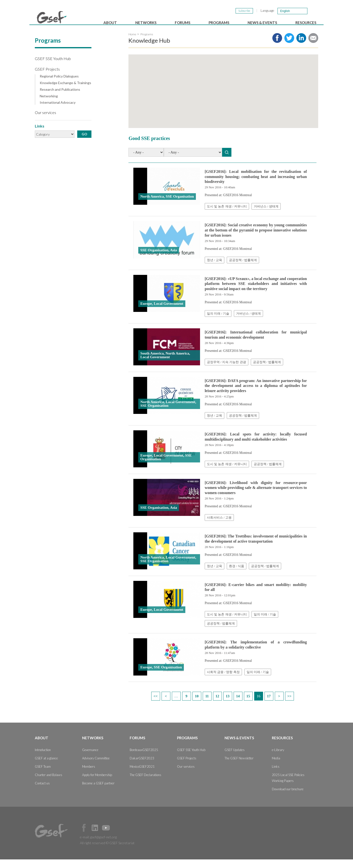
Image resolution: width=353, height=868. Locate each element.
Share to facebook (277, 47)
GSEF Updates (235, 758)
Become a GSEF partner (98, 792)
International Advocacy (58, 111)
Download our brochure (288, 798)
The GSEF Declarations (145, 783)
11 (207, 705)
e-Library (278, 758)
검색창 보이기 (313, 11)
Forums (183, 23)
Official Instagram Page (117, 836)
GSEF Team (43, 775)
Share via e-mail (313, 47)
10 (197, 705)
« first (156, 705)
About (110, 23)
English (285, 11)
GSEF (52, 17)
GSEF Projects (47, 78)
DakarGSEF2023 (142, 767)
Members (89, 775)
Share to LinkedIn (301, 47)
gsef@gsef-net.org (103, 846)
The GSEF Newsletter (239, 767)
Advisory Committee (96, 767)
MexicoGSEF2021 (142, 775)
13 (228, 705)
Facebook (84, 836)
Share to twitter (289, 47)
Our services (45, 121)
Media (276, 767)
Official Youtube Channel (106, 836)
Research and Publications (60, 98)
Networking (49, 105)
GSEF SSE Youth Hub (53, 67)
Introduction (43, 758)
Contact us (42, 792)
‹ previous (166, 705)
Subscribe (244, 11)
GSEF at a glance (46, 767)
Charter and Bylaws (49, 783)
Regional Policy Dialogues (59, 85)
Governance (90, 758)
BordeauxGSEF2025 (144, 758)
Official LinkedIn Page (95, 836)
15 (248, 705)
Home (132, 43)
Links (276, 775)
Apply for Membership (97, 783)
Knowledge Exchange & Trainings (65, 91)
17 (269, 705)
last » (290, 705)
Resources (306, 23)
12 (217, 705)
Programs (219, 23)
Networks (146, 23)
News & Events (262, 23)
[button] (253, 100)
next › (279, 705)
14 (238, 705)
